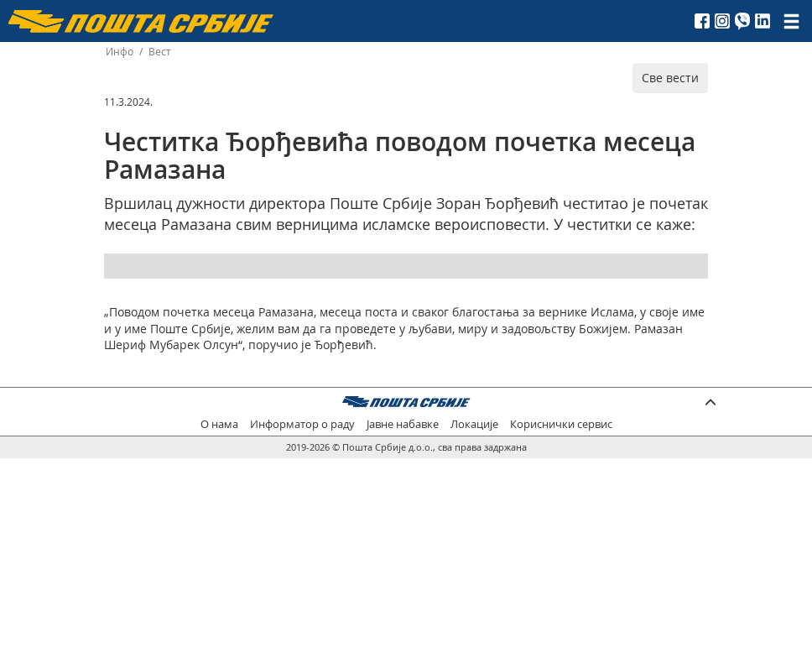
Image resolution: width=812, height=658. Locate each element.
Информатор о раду (302, 424)
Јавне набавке (403, 424)
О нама (219, 424)
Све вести (670, 78)
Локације (474, 424)
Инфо (120, 52)
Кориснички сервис (561, 424)
